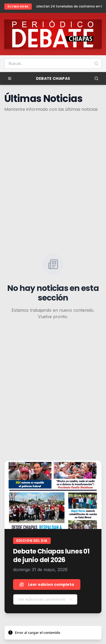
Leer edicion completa (47, 584)
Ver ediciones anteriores (45, 599)
